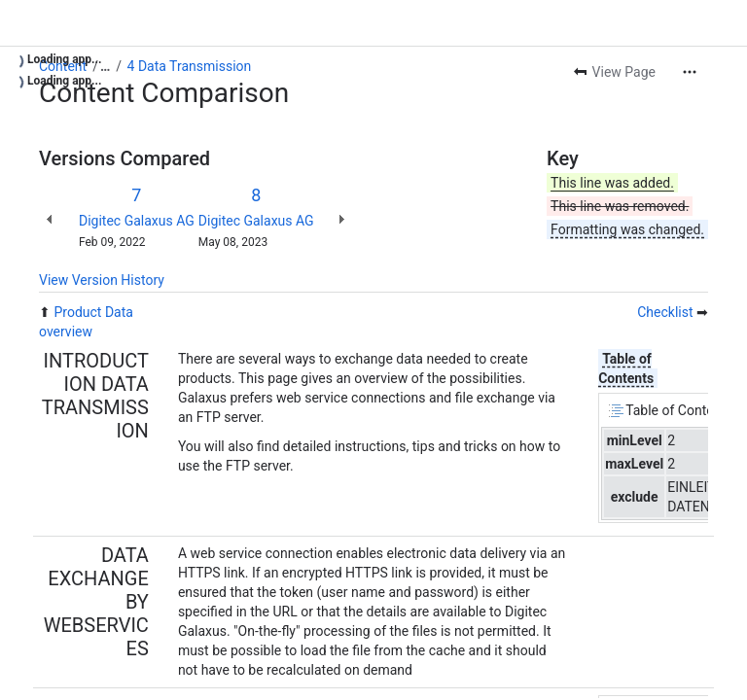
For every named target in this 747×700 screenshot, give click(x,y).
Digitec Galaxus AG (137, 221)
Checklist (665, 312)
